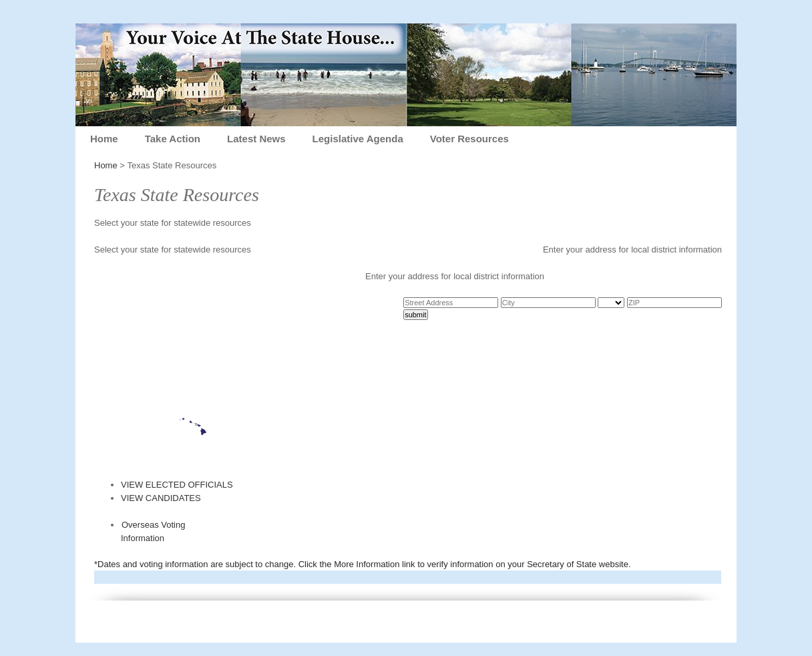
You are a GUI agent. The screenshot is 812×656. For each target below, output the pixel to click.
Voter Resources (469, 139)
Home (104, 139)
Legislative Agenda (358, 139)
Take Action (173, 139)
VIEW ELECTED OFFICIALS (177, 485)
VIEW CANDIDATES (161, 498)
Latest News (256, 139)
